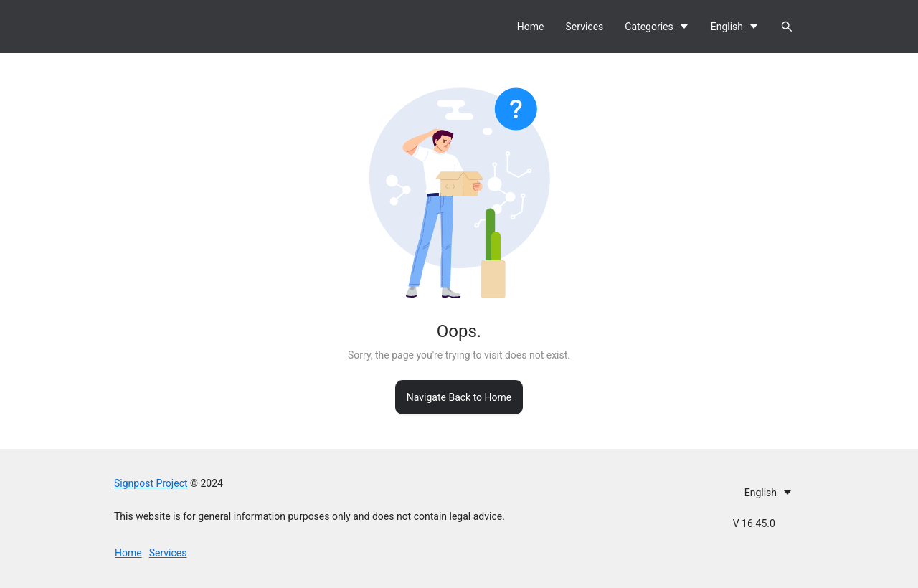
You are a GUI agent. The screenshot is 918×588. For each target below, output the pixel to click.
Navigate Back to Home (459, 397)
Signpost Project (151, 483)
